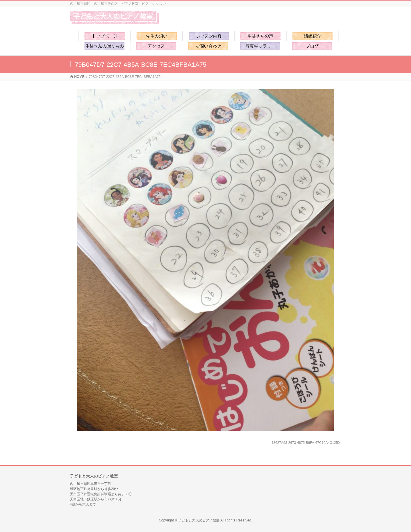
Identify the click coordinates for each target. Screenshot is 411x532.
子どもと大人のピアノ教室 (199, 520)
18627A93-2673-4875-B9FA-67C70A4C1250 (306, 443)
